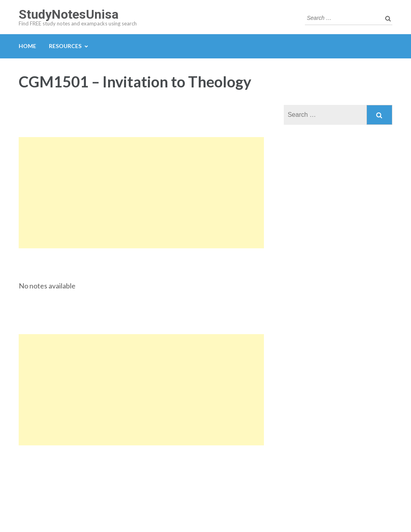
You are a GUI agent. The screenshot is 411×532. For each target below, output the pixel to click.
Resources (65, 46)
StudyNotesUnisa (69, 14)
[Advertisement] (141, 193)
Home (27, 46)
